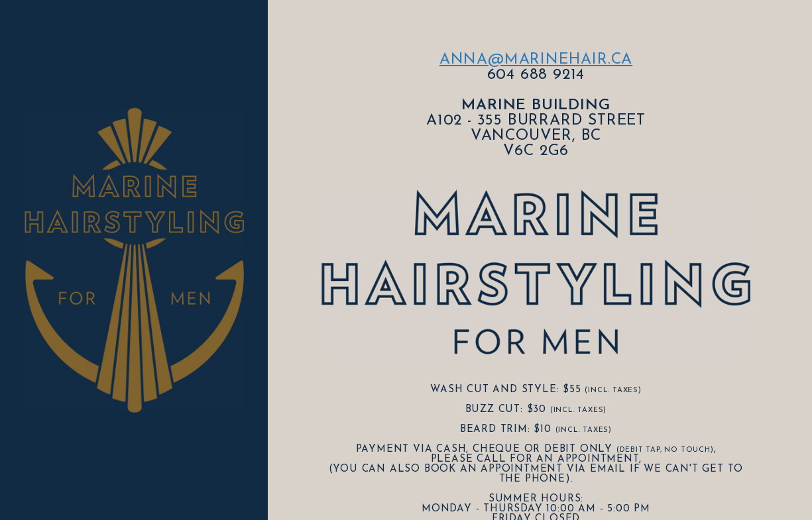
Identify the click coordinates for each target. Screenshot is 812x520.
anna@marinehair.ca (536, 60)
